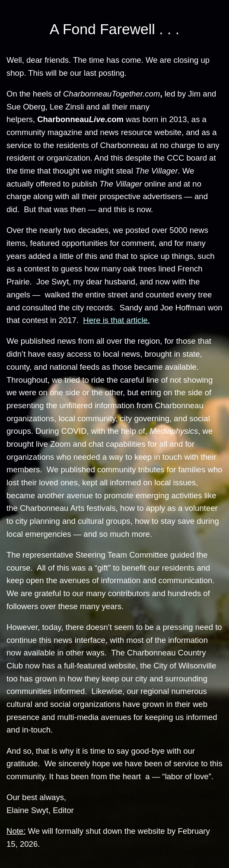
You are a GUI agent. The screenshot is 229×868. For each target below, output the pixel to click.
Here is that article (115, 320)
